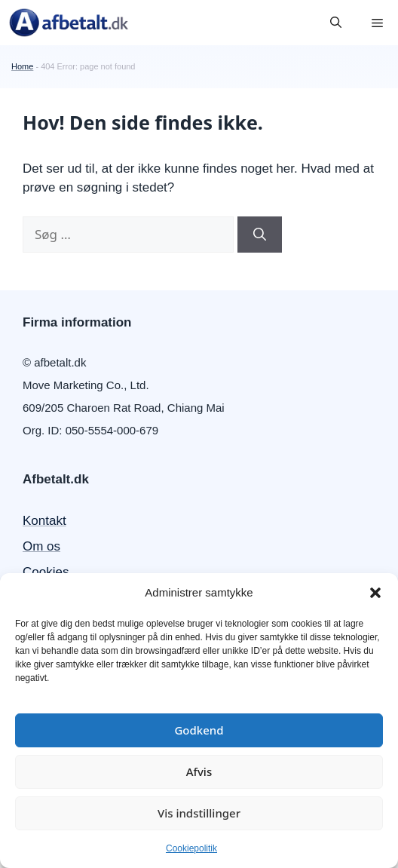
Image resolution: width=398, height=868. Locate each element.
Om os (41, 546)
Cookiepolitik (191, 848)
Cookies (46, 572)
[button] (375, 593)
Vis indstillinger (199, 813)
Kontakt (44, 521)
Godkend (199, 730)
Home (22, 66)
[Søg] (260, 235)
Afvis (199, 771)
